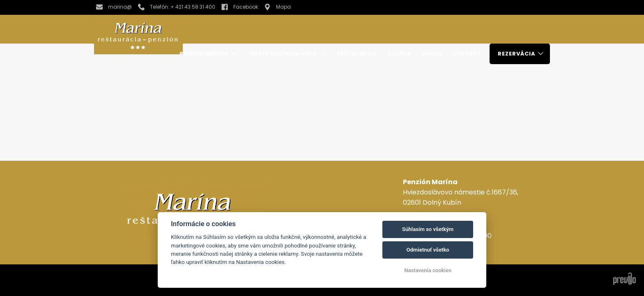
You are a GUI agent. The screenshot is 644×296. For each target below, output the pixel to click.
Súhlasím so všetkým (428, 229)
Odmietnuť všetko (428, 250)
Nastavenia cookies (428, 270)
